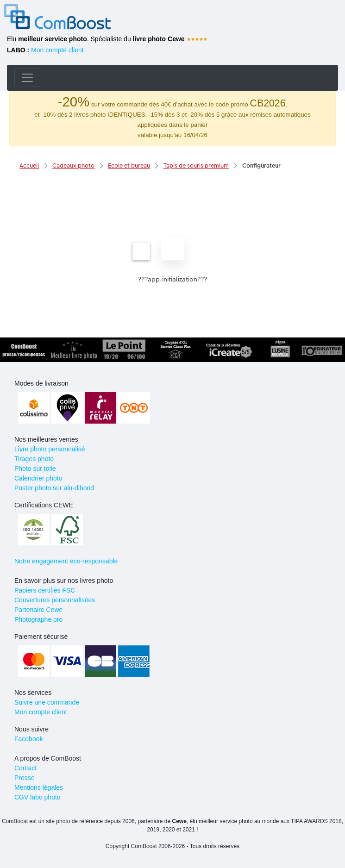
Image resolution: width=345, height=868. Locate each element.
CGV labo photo (38, 797)
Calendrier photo (38, 478)
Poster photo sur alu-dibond (54, 488)
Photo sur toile (35, 468)
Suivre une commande (47, 702)
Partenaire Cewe (38, 610)
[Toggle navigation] (27, 78)
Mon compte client (57, 50)
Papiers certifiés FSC (45, 590)
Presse (25, 778)
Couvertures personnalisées (55, 600)
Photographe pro (38, 619)
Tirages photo (34, 459)
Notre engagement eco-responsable (66, 561)
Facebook (28, 739)
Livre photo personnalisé (50, 449)
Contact (25, 768)
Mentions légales (39, 787)
